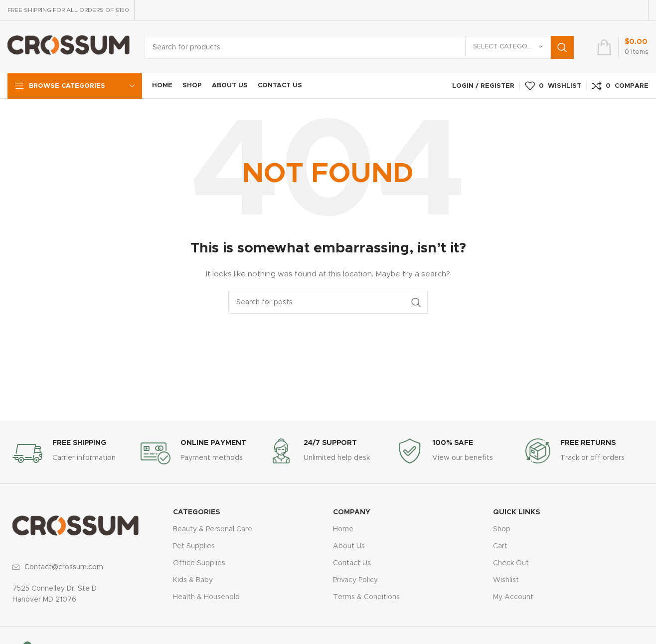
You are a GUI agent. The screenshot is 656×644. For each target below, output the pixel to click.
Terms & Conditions (366, 597)
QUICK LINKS (516, 512)
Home (343, 529)
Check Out (511, 563)
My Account (513, 597)
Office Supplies (199, 563)
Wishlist (506, 580)
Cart (500, 546)
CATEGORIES (196, 512)
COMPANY (352, 512)
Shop (502, 529)
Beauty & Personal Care (213, 529)
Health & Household (206, 597)
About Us (349, 546)
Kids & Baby (193, 580)
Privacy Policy (355, 580)
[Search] (359, 47)
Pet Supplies (194, 546)
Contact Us (352, 563)
